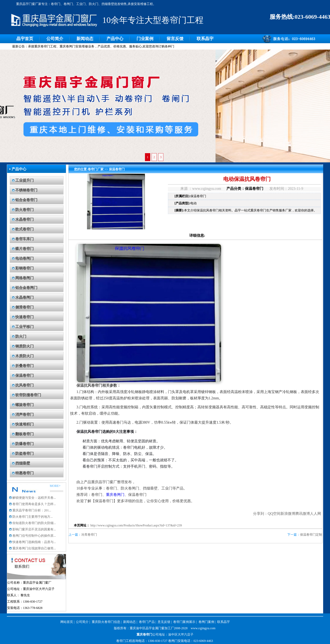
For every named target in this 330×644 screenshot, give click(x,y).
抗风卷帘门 (25, 385)
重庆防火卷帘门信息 (106, 622)
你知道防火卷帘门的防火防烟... (34, 523)
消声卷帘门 (25, 415)
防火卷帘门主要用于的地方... (33, 517)
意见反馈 (164, 622)
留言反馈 (175, 39)
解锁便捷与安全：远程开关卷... (34, 498)
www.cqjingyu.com (203, 628)
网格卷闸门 (25, 278)
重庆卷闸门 (115, 495)
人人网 (316, 514)
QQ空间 (274, 514)
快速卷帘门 (25, 317)
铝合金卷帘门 (26, 200)
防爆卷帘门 (25, 444)
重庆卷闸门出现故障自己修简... (34, 548)
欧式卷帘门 (25, 229)
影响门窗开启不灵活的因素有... (34, 529)
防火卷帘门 (25, 210)
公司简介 (55, 39)
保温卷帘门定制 (311, 535)
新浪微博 (288, 514)
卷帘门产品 (147, 622)
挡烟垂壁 (23, 463)
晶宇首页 (25, 39)
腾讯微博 (303, 514)
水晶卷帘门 (25, 219)
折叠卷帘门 (25, 366)
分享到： (260, 514)
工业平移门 (25, 327)
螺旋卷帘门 (25, 405)
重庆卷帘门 (144, 635)
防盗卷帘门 (25, 454)
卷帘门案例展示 (184, 622)
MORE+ (55, 486)
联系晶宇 (205, 39)
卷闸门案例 (206, 622)
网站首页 (67, 622)
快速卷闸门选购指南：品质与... (34, 542)
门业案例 (145, 39)
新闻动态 (85, 39)
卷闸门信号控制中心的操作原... (34, 536)
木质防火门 (25, 356)
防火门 (21, 336)
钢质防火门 (25, 346)
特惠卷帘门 (25, 473)
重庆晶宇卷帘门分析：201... (32, 510)
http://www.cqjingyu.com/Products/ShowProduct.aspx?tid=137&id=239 (136, 525)
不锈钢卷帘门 (26, 190)
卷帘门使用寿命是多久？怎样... (34, 504)
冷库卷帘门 (89, 535)
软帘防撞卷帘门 (28, 395)
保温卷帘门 (25, 376)
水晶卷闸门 (25, 297)
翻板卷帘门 (25, 434)
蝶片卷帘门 (25, 249)
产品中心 (115, 39)
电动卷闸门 (25, 258)
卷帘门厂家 (96, 169)
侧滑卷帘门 (25, 307)
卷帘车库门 (25, 239)
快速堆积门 (25, 424)
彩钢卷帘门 (25, 268)
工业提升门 (25, 180)
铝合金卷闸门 (26, 288)
